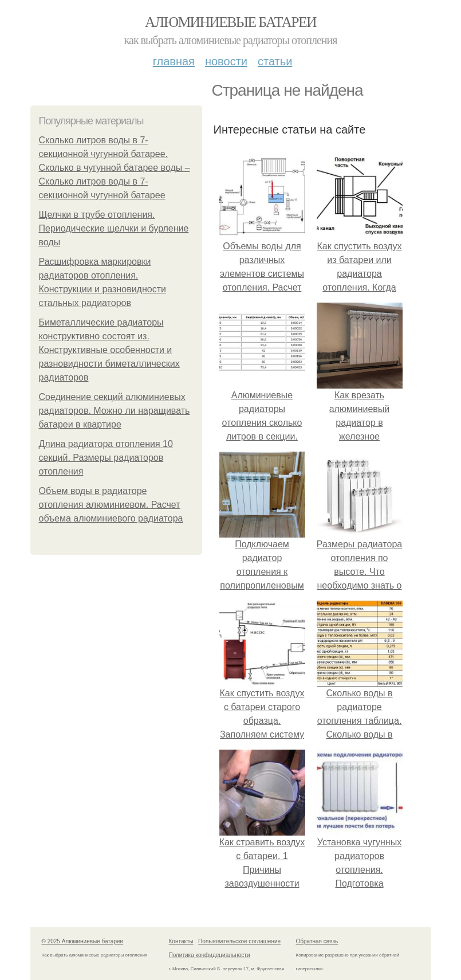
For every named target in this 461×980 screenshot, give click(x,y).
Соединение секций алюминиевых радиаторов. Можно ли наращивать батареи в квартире (115, 411)
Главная (174, 61)
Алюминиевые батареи (230, 22)
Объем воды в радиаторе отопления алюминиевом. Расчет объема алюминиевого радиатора (111, 505)
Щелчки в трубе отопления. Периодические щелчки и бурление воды (114, 228)
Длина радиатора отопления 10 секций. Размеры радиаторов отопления (106, 458)
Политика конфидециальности (210, 955)
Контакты (181, 941)
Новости (226, 61)
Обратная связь (317, 941)
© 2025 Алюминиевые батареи (83, 941)
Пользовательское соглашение (239, 941)
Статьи (275, 61)
